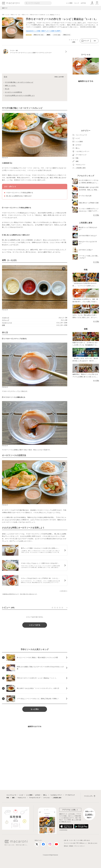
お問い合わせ (87, 840)
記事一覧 (66, 840)
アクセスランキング (35, 798)
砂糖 (3, 325)
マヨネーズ (6, 318)
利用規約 (71, 846)
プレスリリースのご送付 (70, 843)
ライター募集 (79, 840)
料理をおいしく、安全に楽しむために (88, 843)
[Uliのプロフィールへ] (35, 52)
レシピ (21, 795)
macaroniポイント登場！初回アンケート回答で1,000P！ (44, 31)
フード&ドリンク (70, 795)
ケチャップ (6, 320)
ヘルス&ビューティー (56, 795)
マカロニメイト (22, 798)
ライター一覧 (72, 840)
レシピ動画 (69, 3)
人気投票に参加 (57, 798)
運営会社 (66, 846)
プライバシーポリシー (79, 846)
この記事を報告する (63, 591)
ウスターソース (7, 323)
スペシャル (46, 798)
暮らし (45, 795)
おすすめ (83, 3)
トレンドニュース (11, 795)
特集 (8, 798)
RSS (78, 843)
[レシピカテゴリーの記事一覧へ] (29, 35)
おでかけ (38, 795)
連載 (13, 798)
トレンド (77, 3)
